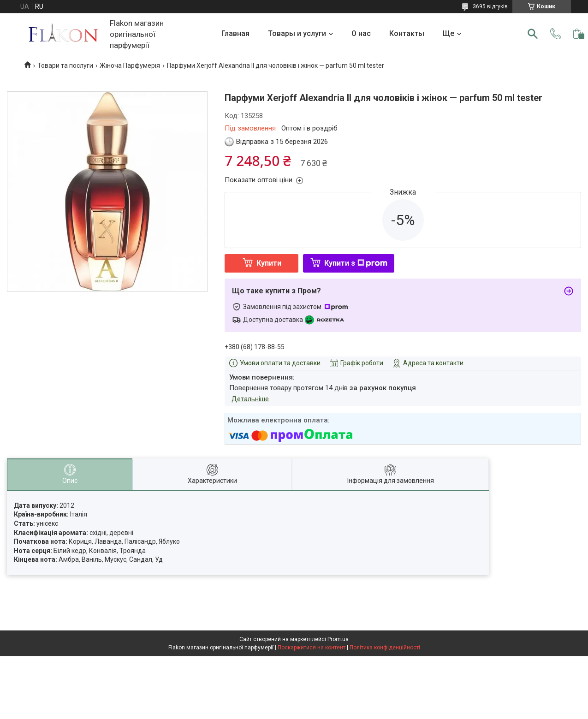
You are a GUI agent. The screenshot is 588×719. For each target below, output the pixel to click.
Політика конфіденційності (385, 648)
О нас (361, 33)
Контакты (407, 33)
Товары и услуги (297, 33)
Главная (235, 33)
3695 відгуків (490, 6)
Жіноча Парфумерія (130, 65)
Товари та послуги (65, 65)
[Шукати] (533, 34)
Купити (269, 263)
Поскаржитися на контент (312, 648)
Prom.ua (338, 639)
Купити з (356, 263)
